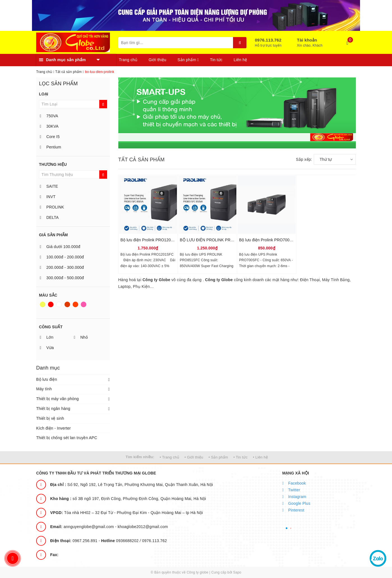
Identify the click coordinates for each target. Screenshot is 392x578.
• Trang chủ (169, 457)
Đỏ (51, 304)
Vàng (43, 304)
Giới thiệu (157, 60)
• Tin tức (240, 457)
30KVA (49, 126)
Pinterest (293, 510)
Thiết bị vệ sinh (50, 418)
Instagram (294, 497)
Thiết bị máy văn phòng (57, 399)
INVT (48, 197)
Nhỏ (81, 337)
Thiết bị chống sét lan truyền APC (67, 438)
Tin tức (216, 60)
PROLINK (52, 207)
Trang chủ (128, 60)
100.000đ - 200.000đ (62, 257)
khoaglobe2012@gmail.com (143, 527)
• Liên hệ (260, 457)
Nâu (67, 304)
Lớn (47, 337)
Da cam (75, 304)
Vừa (47, 348)
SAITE (49, 186)
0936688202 (121, 541)
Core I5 (50, 137)
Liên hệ (240, 60)
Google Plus (296, 503)
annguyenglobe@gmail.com (83, 527)
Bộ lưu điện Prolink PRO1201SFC (151, 240)
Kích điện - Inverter (54, 428)
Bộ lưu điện (47, 379)
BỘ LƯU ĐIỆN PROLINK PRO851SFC (214, 240)
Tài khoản (307, 40)
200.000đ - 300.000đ (62, 267)
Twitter (291, 490)
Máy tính (44, 389)
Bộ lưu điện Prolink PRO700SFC (268, 240)
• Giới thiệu (194, 457)
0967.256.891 (74, 541)
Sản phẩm (188, 60)
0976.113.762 (268, 40)
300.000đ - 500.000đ (62, 278)
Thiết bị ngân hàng (53, 409)
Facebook (294, 483)
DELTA (49, 217)
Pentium (50, 147)
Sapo (237, 572)
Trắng (59, 304)
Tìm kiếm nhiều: (140, 457)
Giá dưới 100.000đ (60, 247)
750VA (49, 116)
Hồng (84, 304)
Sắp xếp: (304, 159)
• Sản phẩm (218, 457)
